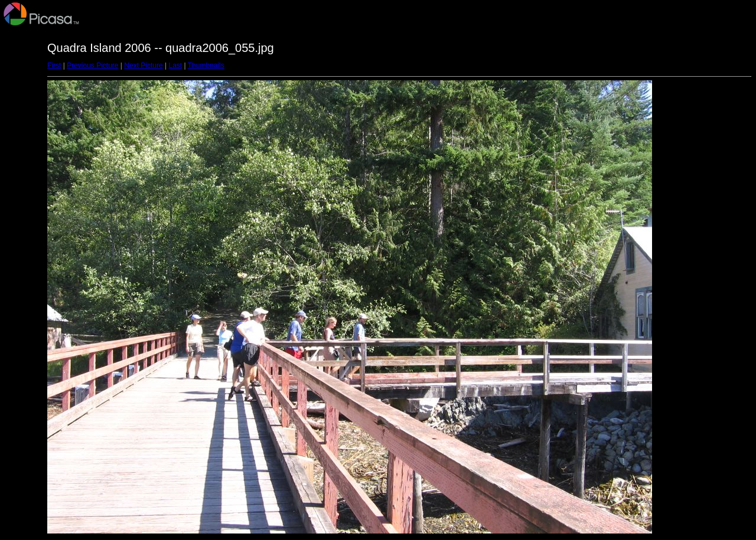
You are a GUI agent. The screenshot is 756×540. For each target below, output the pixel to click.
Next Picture (143, 66)
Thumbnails (206, 66)
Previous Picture (92, 66)
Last (175, 66)
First (54, 66)
